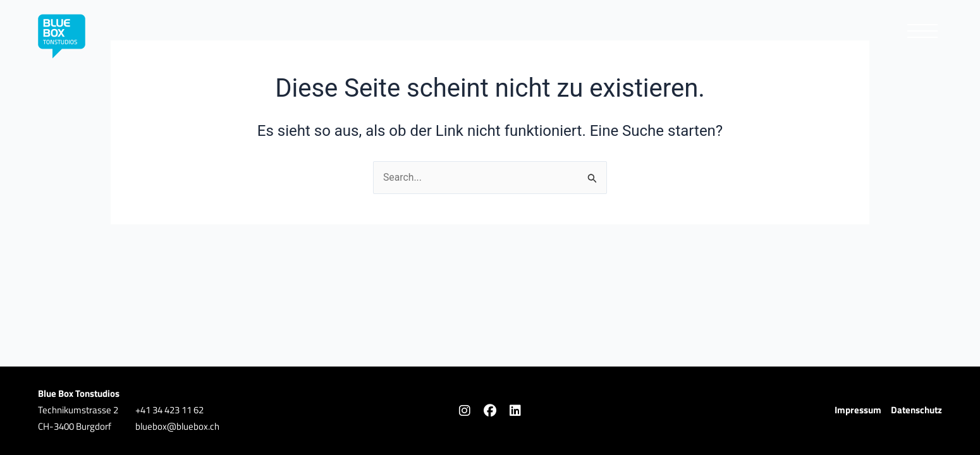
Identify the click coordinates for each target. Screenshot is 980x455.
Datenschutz (916, 410)
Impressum (858, 410)
